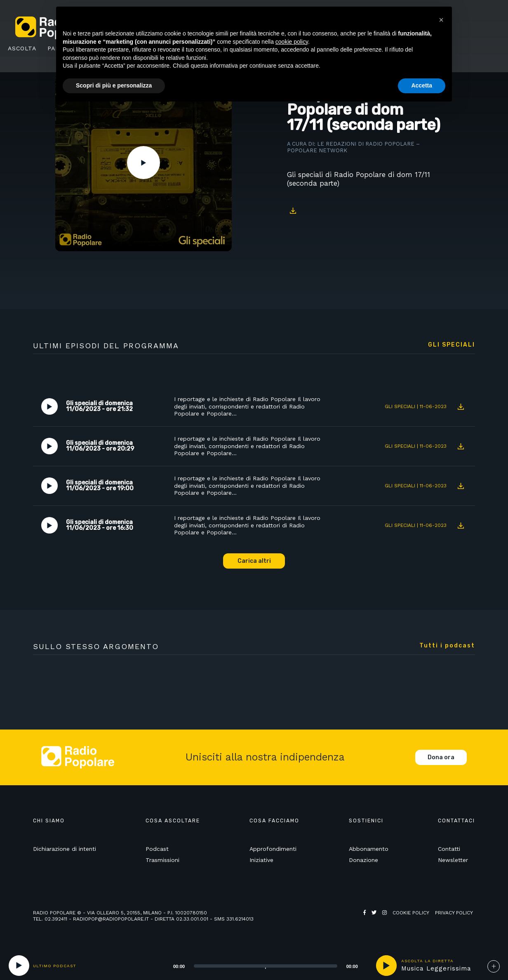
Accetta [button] (422, 85)
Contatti (449, 849)
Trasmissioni (162, 860)
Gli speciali (452, 345)
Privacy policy (454, 913)
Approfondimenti (273, 849)
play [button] (386, 966)
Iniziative (261, 860)
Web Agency (379, 919)
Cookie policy (411, 913)
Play (143, 163)
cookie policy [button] (292, 42)
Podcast (157, 849)
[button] (441, 20)
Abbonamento (369, 849)
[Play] (19, 966)
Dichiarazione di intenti (65, 849)
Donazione (363, 860)
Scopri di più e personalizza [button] (114, 85)
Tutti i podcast (447, 646)
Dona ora (441, 757)
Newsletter (453, 860)
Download (293, 211)
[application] (255, 966)
